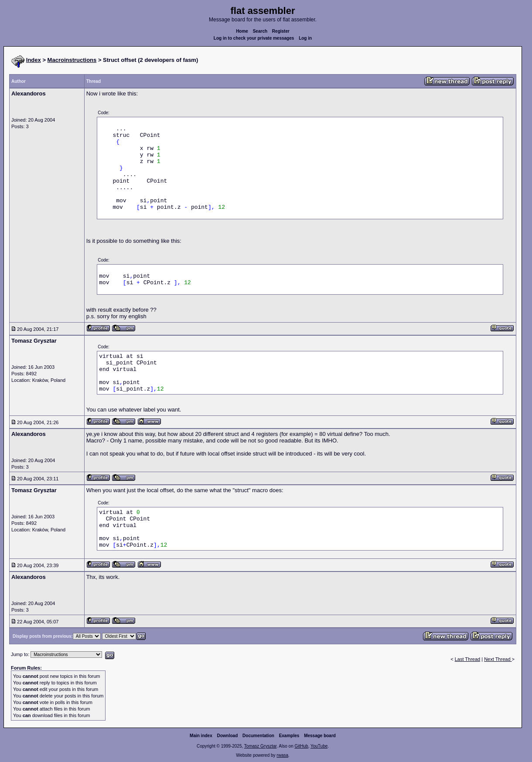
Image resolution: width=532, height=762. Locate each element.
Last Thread (468, 659)
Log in (305, 38)
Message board (320, 736)
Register (281, 31)
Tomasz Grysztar (260, 746)
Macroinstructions (72, 60)
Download (228, 736)
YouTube (319, 746)
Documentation (258, 736)
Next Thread (498, 659)
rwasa (282, 755)
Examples (289, 736)
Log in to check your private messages (254, 38)
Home (242, 31)
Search (260, 31)
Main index (201, 736)
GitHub (301, 746)
